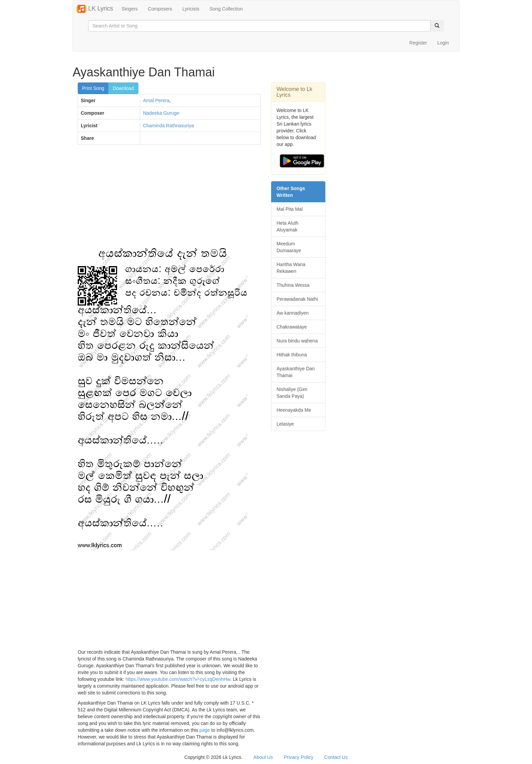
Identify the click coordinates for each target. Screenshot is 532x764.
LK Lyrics (95, 9)
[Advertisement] (169, 199)
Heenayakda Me (294, 410)
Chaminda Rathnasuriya (168, 126)
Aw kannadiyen (293, 313)
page (205, 730)
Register (418, 43)
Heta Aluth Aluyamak (288, 226)
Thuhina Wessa (293, 285)
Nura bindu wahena (297, 341)
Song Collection (226, 9)
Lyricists (191, 9)
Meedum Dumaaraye (289, 247)
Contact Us (336, 757)
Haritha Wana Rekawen (291, 268)
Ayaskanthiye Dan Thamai (296, 372)
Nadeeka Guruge (161, 113)
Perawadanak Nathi (297, 299)
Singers (129, 9)
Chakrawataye (292, 327)
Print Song (93, 88)
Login (443, 43)
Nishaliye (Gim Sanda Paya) (292, 393)
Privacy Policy (298, 757)
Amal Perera (156, 100)
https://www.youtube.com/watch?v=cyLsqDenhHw (178, 679)
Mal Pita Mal (290, 209)
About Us (263, 757)
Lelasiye (285, 424)
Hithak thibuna (292, 355)
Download (123, 88)
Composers (160, 9)
